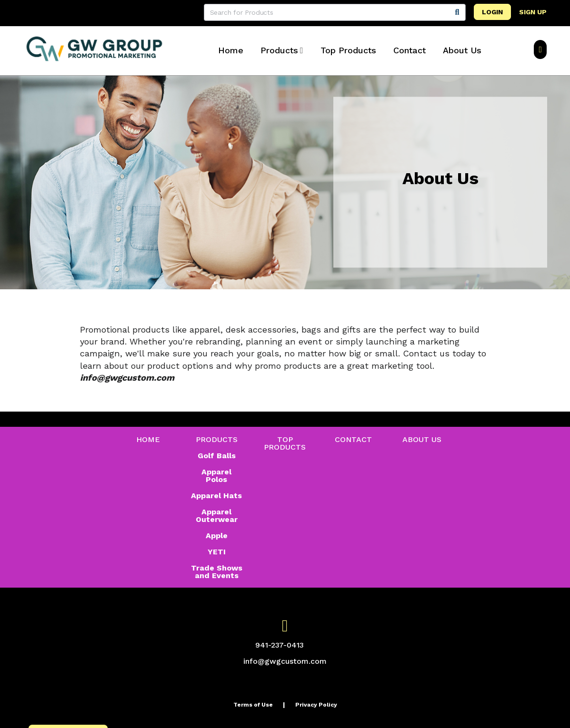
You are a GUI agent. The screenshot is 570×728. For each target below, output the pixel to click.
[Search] (457, 12)
